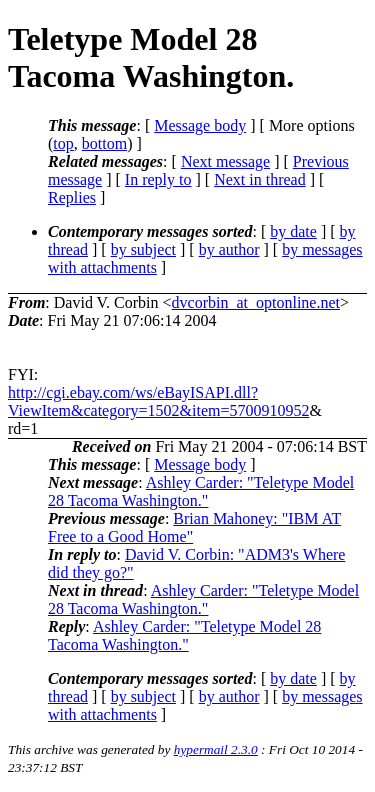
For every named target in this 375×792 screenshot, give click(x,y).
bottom (104, 143)
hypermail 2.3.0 (216, 749)
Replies (72, 197)
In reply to (158, 179)
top (63, 143)
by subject (143, 249)
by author (229, 249)
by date (293, 231)
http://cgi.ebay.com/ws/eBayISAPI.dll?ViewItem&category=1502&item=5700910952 (158, 401)
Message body (200, 125)
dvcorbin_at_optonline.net (256, 302)
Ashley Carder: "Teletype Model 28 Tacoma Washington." (201, 491)
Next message (225, 161)
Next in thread (260, 179)
